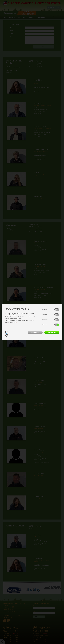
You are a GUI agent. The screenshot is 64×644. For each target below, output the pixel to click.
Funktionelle (45, 320)
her (16, 322)
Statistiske (44, 315)
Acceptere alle (52, 332)
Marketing (44, 310)
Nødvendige (45, 325)
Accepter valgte (35, 332)
